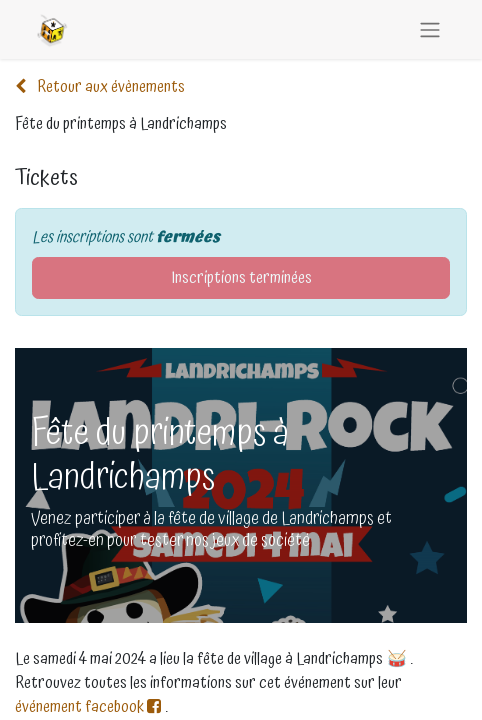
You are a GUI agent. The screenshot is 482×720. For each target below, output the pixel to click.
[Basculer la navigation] (430, 29)
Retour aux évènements (100, 87)
